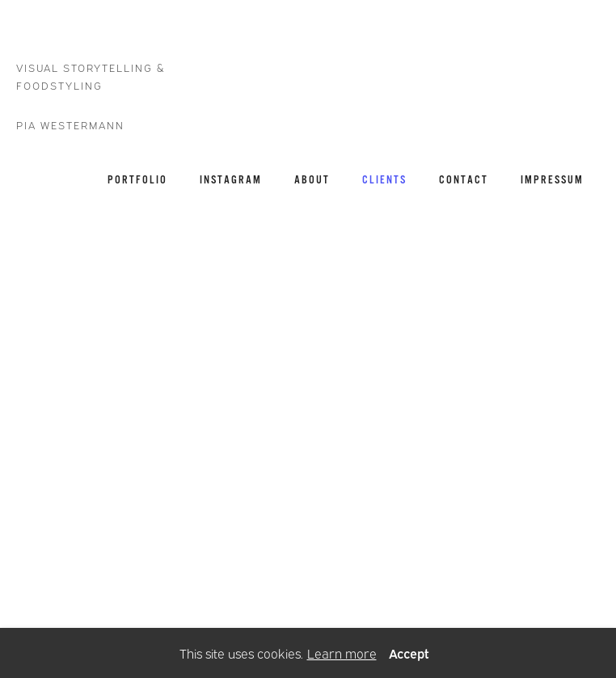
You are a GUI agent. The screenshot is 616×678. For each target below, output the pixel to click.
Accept (409, 653)
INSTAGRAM (231, 180)
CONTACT (464, 180)
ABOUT (312, 180)
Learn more (342, 653)
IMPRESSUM (552, 180)
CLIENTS (384, 180)
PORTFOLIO (137, 180)
